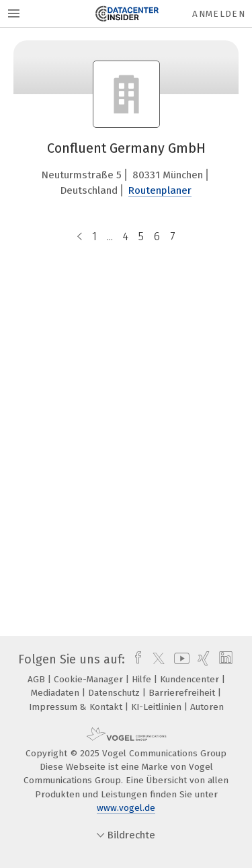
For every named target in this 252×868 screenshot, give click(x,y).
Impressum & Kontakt (77, 707)
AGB (38, 679)
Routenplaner (160, 190)
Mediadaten (56, 693)
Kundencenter (191, 679)
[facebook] (135, 659)
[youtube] (179, 659)
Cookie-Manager (90, 679)
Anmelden (219, 14)
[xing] (202, 659)
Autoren (207, 707)
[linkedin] (224, 659)
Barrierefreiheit (183, 693)
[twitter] (155, 659)
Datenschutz (115, 693)
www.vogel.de (126, 808)
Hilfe (143, 679)
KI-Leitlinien (158, 707)
